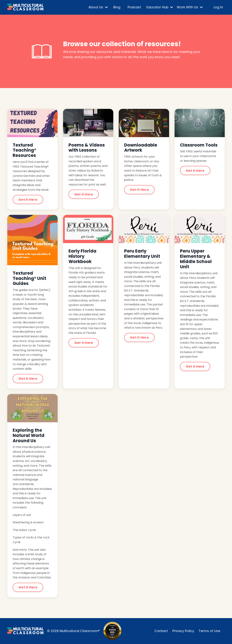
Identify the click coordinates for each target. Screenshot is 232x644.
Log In (218, 7)
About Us (98, 7)
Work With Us (190, 7)
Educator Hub (160, 7)
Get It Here (28, 200)
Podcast (134, 7)
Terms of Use (209, 631)
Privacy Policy (183, 631)
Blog (117, 7)
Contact (161, 631)
